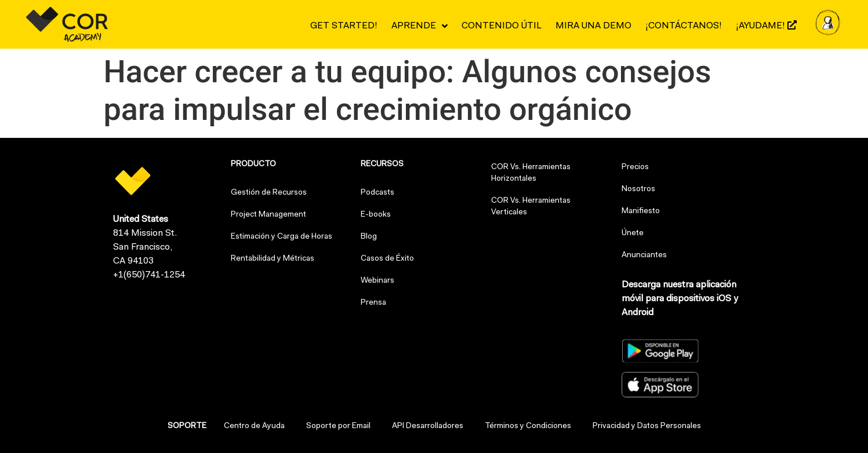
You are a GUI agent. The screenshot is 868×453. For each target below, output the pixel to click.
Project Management (268, 215)
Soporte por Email (338, 426)
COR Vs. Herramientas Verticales (531, 207)
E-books (376, 215)
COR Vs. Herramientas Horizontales (531, 173)
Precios (635, 167)
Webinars (377, 281)
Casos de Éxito (387, 259)
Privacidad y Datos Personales (647, 426)
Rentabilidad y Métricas (273, 259)
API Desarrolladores (428, 426)
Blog (369, 237)
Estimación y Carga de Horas (282, 237)
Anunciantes (644, 255)
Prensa (373, 303)
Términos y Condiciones (528, 426)
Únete (633, 233)
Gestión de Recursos (269, 193)
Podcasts (377, 193)
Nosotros (638, 189)
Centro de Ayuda (254, 426)
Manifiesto (641, 211)
